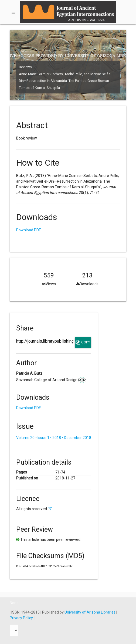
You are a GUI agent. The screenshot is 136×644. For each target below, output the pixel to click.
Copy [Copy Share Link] (83, 342)
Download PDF (28, 230)
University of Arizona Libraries (90, 612)
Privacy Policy (22, 618)
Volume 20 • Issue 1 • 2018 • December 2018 (54, 438)
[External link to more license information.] (50, 509)
